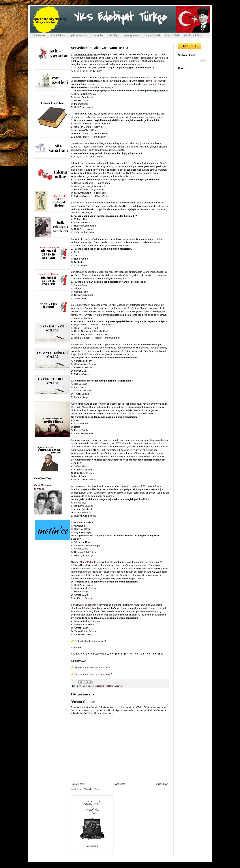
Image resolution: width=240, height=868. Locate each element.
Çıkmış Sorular (132, 35)
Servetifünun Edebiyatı (113, 686)
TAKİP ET (189, 46)
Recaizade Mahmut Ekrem (136, 77)
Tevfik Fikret (152, 81)
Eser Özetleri (172, 35)
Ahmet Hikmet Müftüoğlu (122, 147)
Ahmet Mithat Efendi (90, 562)
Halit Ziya (129, 143)
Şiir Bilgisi (114, 35)
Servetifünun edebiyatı (83, 143)
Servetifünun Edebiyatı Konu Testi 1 (93, 667)
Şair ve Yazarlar (79, 35)
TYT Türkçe (39, 35)
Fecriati (92, 344)
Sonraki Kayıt (78, 784)
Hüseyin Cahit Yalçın (93, 147)
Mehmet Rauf (149, 143)
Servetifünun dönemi (82, 605)
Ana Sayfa (120, 784)
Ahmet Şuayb (149, 147)
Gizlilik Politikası (193, 35)
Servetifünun (78, 344)
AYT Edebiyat (58, 35)
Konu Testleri (153, 35)
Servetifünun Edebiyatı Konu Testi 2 (93, 674)
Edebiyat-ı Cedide (123, 410)
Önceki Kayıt (162, 784)
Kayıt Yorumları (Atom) (90, 789)
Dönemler (98, 35)
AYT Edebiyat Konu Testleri (90, 686)
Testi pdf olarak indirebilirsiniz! (90, 641)
